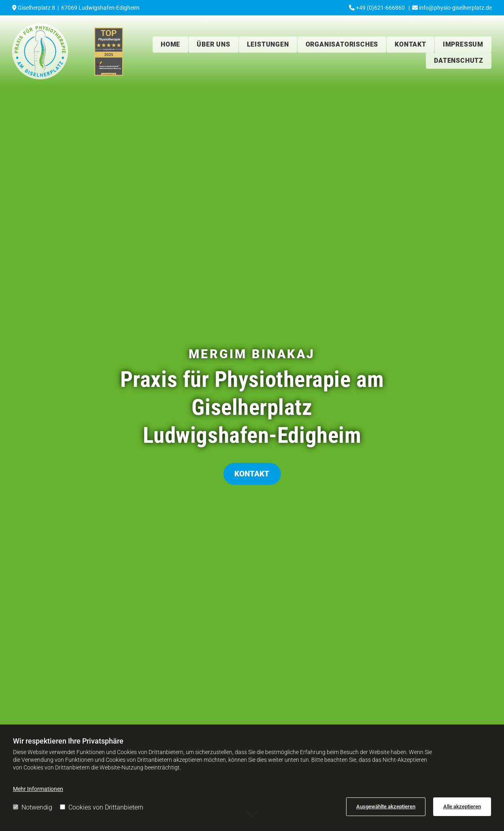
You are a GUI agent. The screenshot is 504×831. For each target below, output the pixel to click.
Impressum (463, 44)
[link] (214, 45)
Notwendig (33, 807)
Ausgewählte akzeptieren (386, 807)
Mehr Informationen (38, 789)
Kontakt (410, 44)
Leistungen (268, 44)
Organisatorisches (342, 44)
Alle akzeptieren (462, 807)
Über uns (213, 44)
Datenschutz (459, 61)
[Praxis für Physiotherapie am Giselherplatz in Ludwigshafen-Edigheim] (40, 51)
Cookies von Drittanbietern (102, 807)
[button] (252, 474)
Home (170, 44)
